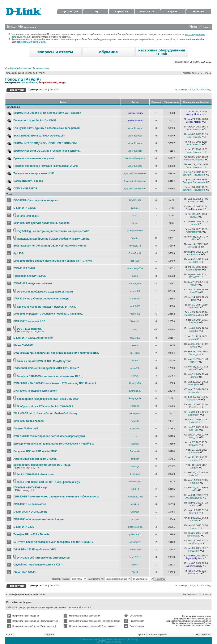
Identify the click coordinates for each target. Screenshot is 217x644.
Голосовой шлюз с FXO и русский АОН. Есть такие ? (46, 368)
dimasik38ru (194, 573)
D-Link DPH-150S (24, 527)
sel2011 (135, 489)
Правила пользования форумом (34, 158)
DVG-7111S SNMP (24, 268)
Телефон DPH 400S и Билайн (31, 534)
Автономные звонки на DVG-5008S (35, 459)
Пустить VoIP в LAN (26, 429)
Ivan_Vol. (135, 429)
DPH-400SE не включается (30, 504)
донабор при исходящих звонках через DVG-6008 (48, 399)
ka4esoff (194, 422)
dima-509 (135, 291)
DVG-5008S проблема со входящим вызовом (45, 292)
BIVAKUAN (135, 200)
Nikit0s (135, 376)
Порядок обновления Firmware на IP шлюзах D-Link (46, 166)
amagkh (135, 459)
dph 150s (19, 253)
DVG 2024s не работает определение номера (41, 299)
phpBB (102, 639)
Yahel (135, 572)
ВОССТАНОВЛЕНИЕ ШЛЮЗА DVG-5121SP (39, 136)
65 (39, 332)
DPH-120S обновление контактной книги (39, 519)
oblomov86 (135, 481)
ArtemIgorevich (135, 231)
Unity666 (135, 512)
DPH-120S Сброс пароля (29, 421)
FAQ (193, 27)
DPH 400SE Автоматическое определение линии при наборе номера (56, 497)
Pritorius (135, 238)
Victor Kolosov (29, 83)
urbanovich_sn (135, 527)
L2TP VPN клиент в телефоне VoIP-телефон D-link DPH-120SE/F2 (53, 542)
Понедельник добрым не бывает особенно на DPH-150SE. (53, 239)
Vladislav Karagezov (135, 158)
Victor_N (194, 354)
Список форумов (15, 73)
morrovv (135, 519)
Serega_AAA (135, 398)
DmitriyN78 (135, 383)
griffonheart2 (135, 534)
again (135, 276)
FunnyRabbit (135, 253)
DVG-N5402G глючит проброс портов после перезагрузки (49, 436)
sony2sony (135, 542)
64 (36, 332)
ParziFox (135, 406)
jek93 (194, 490)
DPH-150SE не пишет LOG (29, 321)
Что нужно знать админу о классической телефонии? (47, 128)
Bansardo (135, 451)
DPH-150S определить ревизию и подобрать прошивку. (48, 314)
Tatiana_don (194, 392)
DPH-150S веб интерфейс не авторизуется (43, 558)
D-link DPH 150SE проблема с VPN (35, 550)
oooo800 (194, 331)
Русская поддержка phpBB (108, 642)
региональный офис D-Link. (31, 42)
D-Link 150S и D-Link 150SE (30, 512)
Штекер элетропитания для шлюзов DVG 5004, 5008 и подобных (54, 444)
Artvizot (135, 504)
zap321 (135, 208)
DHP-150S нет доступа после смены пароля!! (42, 223)
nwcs (135, 565)
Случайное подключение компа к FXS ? (38, 565)
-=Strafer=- (135, 361)
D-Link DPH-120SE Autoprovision (33, 338)
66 (43, 332)
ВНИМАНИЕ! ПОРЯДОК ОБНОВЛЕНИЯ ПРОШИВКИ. (45, 143)
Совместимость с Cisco (28, 181)
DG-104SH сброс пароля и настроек (36, 200)
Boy (135, 329)
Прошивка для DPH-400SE (30, 276)
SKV (194, 239)
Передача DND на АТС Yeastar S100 (35, 451)
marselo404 (135, 550)
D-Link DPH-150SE (25, 208)
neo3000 (135, 261)
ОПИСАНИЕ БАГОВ (25, 189)
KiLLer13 (135, 353)
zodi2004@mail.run (194, 315)
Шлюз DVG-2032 (24, 345)
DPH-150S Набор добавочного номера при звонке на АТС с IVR (53, 261)
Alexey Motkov (194, 114)
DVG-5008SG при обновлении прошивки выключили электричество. (56, 353)
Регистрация (27, 27)
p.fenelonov (135, 391)
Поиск (205, 27)
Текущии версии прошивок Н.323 (34, 173)
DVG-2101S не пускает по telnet (33, 283)
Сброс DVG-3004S (24, 572)
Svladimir (135, 321)
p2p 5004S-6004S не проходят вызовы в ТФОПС (47, 307)
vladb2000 (135, 306)
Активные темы (41, 68)
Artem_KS (135, 314)
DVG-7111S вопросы (30, 329)
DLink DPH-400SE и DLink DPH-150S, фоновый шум (49, 482)
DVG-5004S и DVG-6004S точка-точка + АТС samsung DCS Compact (55, 383)
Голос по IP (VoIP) (36, 73)
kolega (194, 528)
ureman (194, 377)
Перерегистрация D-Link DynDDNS (35, 121)
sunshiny (135, 299)
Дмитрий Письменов (135, 173)
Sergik (62, 83)
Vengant (194, 468)
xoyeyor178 (135, 246)
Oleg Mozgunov (194, 209)
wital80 (135, 421)
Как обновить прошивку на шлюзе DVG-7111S (42, 465)
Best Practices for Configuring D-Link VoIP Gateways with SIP (50, 246)
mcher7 (194, 362)
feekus (135, 345)
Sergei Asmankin (48, 83)
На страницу (181, 90)
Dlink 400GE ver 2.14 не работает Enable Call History (45, 413)
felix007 (194, 285)
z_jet (135, 436)
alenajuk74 (135, 413)
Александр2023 (135, 497)
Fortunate (194, 483)
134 (203, 90)
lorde (194, 300)
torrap (135, 223)
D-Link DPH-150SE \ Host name (36, 475)
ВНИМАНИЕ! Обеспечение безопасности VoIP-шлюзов (47, 113)
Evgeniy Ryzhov (135, 113)
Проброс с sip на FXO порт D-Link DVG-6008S (45, 407)
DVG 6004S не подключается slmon (35, 391)
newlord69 (135, 338)
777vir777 (194, 277)
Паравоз (135, 444)
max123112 (135, 557)
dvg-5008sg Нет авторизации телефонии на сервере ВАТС (53, 231)
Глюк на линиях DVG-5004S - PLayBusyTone (44, 361)
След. (208, 90)
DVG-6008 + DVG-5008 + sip (30, 488)
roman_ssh (135, 283)
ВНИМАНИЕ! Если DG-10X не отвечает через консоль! (47, 151)
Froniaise (135, 474)
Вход (12, 27)
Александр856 (135, 268)
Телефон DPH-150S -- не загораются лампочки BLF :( (50, 376)
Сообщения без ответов (18, 68)
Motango (135, 466)
